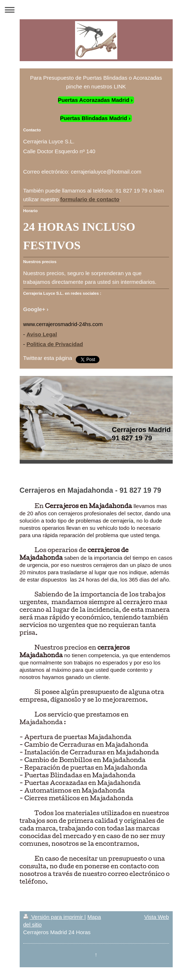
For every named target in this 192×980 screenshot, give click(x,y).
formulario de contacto (90, 199)
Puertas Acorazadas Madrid (94, 100)
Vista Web (157, 917)
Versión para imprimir (54, 917)
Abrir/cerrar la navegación (96, 10)
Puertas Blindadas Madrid (94, 118)
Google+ (34, 309)
